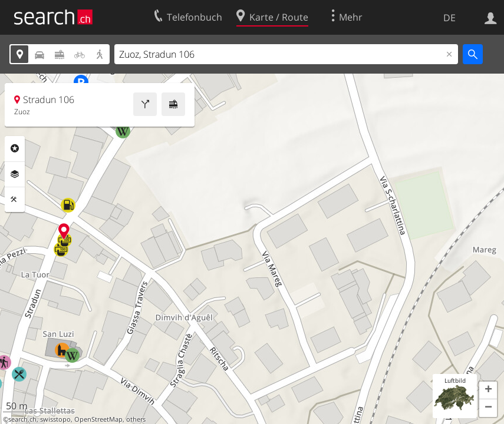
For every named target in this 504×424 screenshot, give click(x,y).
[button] (488, 390)
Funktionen (15, 200)
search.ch (22, 419)
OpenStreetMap (98, 419)
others (136, 419)
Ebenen (15, 174)
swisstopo (55, 419)
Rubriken (15, 148)
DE (449, 18)
